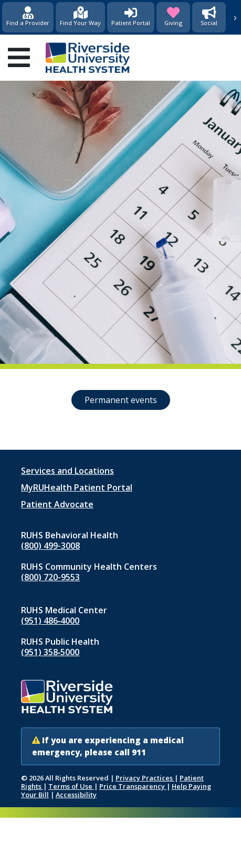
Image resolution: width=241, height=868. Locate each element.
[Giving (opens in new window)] (173, 17)
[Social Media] (209, 17)
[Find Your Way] (80, 17)
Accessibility (76, 795)
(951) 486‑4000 (50, 621)
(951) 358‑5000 (50, 652)
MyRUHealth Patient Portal (77, 487)
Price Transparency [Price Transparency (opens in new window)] (133, 786)
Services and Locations (67, 471)
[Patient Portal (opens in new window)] (131, 17)
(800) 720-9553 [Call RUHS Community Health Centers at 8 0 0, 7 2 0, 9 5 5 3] (50, 577)
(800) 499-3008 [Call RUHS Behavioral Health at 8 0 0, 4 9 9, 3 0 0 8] (50, 546)
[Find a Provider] (28, 17)
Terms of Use (71, 786)
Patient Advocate (57, 504)
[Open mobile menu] (19, 58)
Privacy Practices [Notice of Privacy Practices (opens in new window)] (145, 778)
